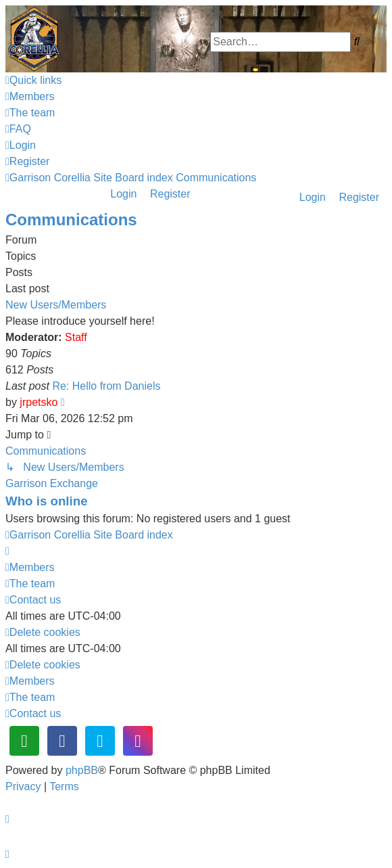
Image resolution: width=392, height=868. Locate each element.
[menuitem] (30, 96)
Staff (76, 337)
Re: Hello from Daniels (106, 386)
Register (359, 197)
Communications (71, 220)
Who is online (47, 501)
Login (313, 197)
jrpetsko (39, 402)
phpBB (82, 770)
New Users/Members (56, 305)
